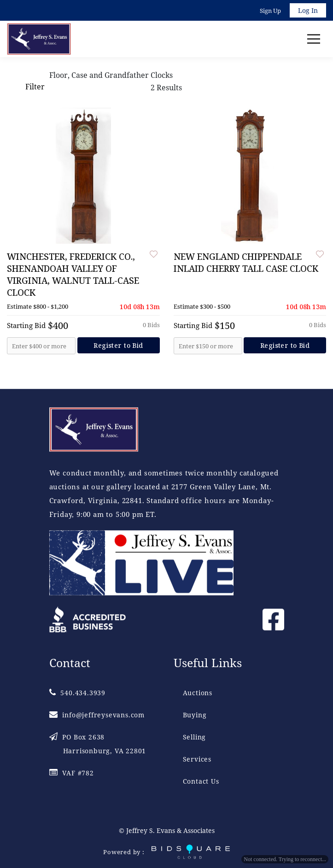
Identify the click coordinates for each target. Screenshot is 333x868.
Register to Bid (118, 345)
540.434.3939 (77, 693)
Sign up (270, 11)
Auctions (198, 693)
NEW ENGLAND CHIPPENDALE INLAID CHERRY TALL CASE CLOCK (246, 263)
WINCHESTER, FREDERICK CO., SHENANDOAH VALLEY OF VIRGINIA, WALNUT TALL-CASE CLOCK (73, 275)
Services (197, 759)
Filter (35, 87)
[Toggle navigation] (314, 39)
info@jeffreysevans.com (97, 715)
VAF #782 (72, 773)
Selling (195, 737)
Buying (195, 715)
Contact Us (201, 782)
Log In (308, 10)
